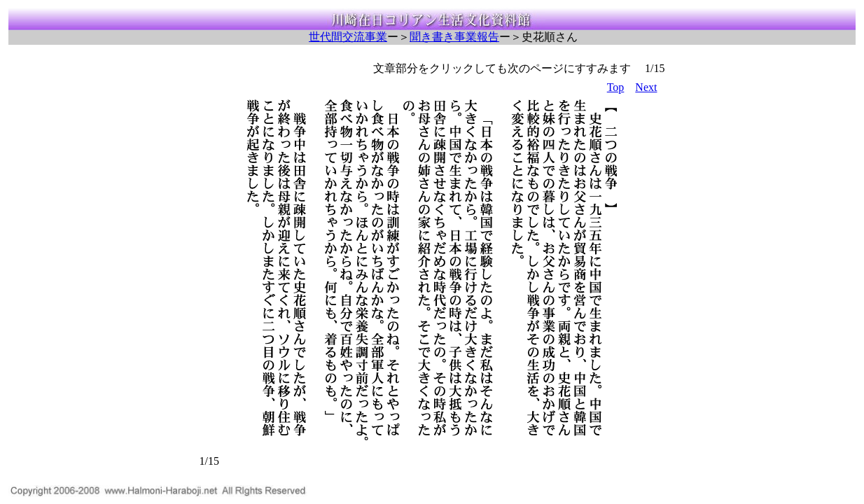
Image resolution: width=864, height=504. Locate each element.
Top (616, 87)
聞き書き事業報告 (454, 37)
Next (646, 87)
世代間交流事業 (348, 37)
